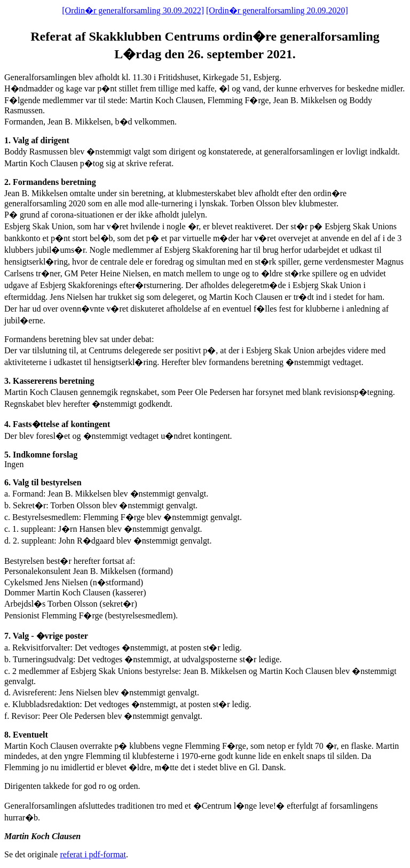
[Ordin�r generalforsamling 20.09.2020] (277, 10)
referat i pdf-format (93, 854)
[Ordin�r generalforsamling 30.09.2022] (133, 10)
